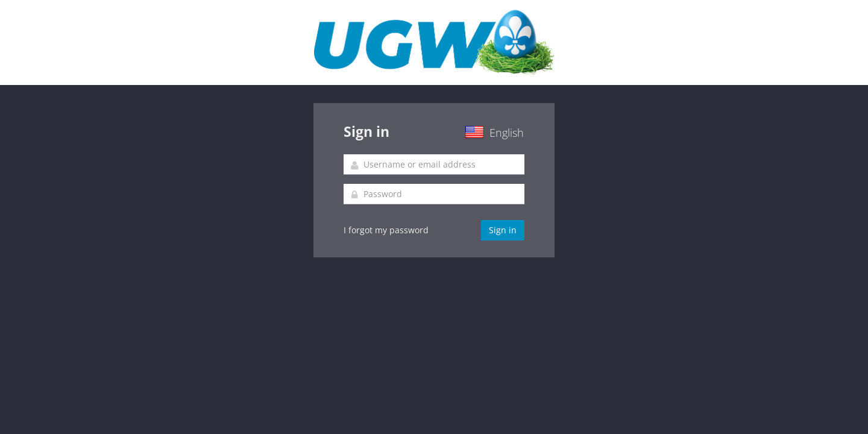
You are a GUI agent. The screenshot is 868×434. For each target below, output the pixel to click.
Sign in (503, 230)
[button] (481, 134)
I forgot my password (386, 230)
